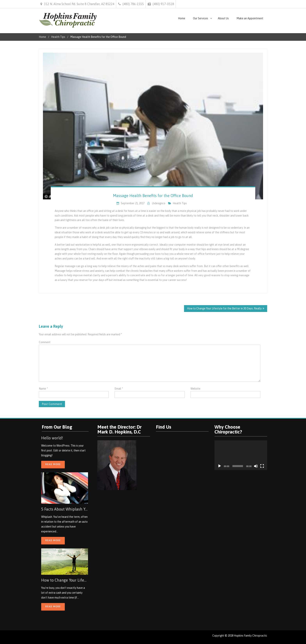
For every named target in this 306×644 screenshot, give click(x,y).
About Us (223, 18)
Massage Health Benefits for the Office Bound (153, 196)
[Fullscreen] (262, 466)
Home (182, 18)
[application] (241, 455)
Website (195, 389)
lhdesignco (159, 203)
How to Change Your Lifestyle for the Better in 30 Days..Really (224, 308)
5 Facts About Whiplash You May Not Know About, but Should (65, 509)
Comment (45, 342)
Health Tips (180, 203)
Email (119, 389)
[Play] (220, 466)
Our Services (201, 18)
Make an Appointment (250, 18)
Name (43, 389)
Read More (53, 464)
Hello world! (52, 438)
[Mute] (256, 466)
